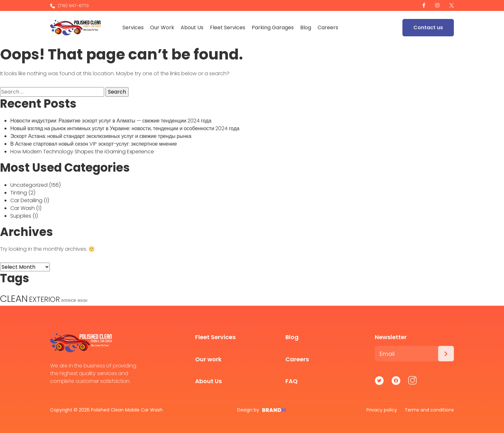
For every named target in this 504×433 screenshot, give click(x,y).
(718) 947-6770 (69, 6)
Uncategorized (29, 185)
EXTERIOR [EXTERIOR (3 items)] (44, 299)
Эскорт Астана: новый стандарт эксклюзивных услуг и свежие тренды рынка (101, 136)
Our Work (163, 27)
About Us (193, 27)
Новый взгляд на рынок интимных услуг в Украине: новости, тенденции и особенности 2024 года (125, 128)
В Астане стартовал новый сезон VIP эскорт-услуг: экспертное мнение (94, 144)
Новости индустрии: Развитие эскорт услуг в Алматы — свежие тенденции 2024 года (111, 121)
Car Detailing (26, 200)
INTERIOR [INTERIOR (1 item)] (69, 301)
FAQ (292, 381)
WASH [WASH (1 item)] (82, 301)
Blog (306, 27)
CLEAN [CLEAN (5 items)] (14, 298)
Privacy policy (382, 410)
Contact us (428, 27)
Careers (328, 27)
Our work (208, 359)
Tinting (19, 193)
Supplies (21, 216)
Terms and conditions (429, 410)
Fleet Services (228, 27)
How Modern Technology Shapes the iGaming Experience (82, 152)
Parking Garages (273, 27)
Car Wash (22, 208)
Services (134, 27)
